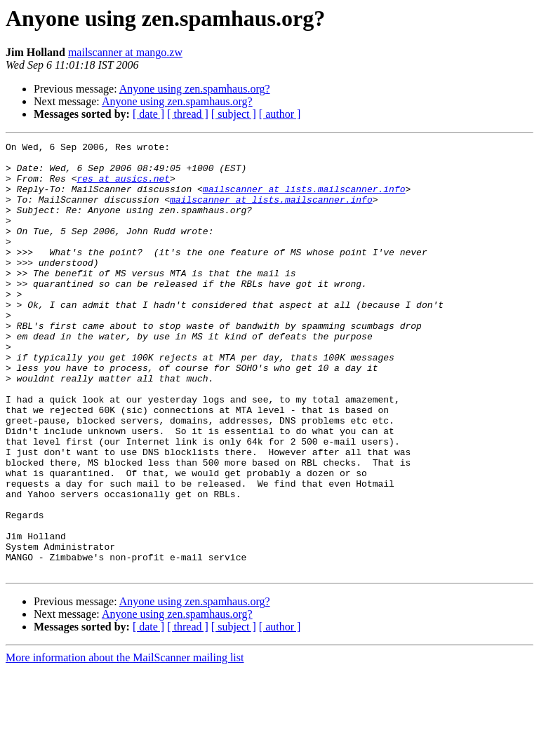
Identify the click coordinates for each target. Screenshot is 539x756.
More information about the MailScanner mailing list (125, 744)
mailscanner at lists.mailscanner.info (304, 199)
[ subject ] (234, 114)
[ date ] (148, 114)
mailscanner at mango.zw (125, 52)
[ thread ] (188, 114)
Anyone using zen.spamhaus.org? (195, 89)
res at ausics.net (123, 187)
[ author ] (280, 114)
